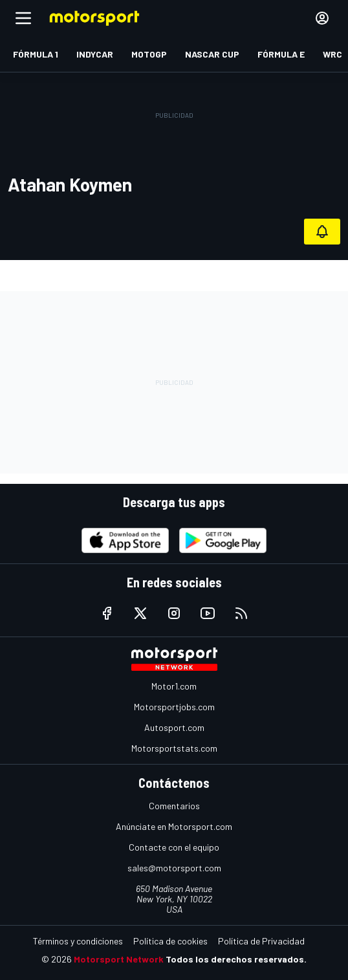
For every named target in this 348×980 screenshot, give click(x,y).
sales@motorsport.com (174, 868)
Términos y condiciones (78, 941)
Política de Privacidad (261, 941)
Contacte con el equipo (174, 847)
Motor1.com (174, 686)
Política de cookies (170, 941)
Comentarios (174, 806)
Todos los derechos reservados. (236, 959)
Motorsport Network (119, 959)
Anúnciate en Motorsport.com (174, 826)
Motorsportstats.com (174, 748)
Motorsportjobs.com (174, 707)
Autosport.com (174, 727)
